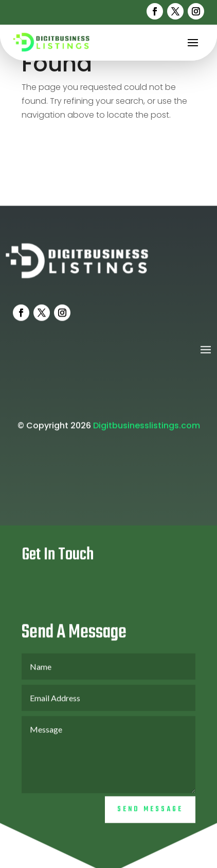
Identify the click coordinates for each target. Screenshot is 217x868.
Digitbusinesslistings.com (147, 435)
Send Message (150, 819)
